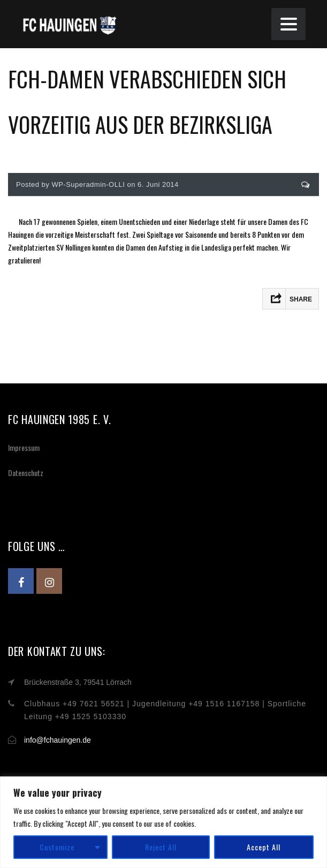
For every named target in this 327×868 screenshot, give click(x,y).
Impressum (24, 447)
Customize (57, 847)
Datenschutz (26, 473)
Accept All (264, 847)
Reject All (161, 847)
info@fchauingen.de (58, 740)
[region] (163, 822)
